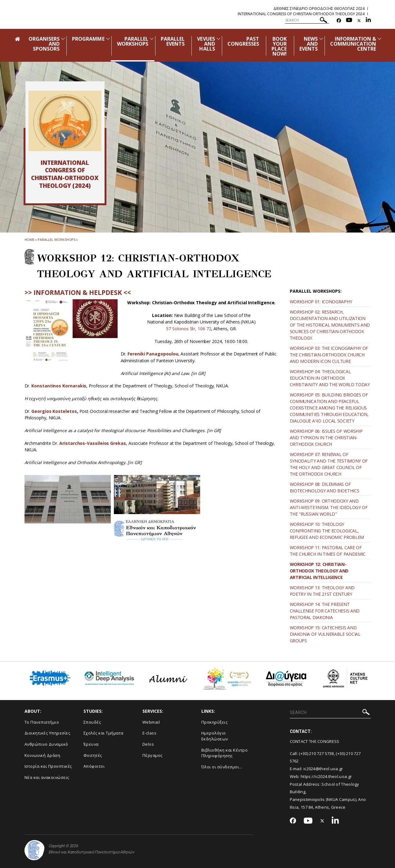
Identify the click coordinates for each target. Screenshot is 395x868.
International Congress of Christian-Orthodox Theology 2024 (301, 14)
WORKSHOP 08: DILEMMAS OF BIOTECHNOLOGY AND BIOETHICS (325, 487)
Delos (148, 744)
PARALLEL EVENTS (173, 41)
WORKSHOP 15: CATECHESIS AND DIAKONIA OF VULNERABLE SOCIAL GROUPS (325, 634)
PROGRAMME (88, 39)
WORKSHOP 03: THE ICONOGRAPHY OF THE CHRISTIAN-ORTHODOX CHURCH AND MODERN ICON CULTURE (329, 355)
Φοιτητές (93, 755)
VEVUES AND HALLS (206, 44)
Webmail (151, 722)
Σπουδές (92, 722)
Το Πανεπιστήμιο (42, 722)
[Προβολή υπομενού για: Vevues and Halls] (218, 39)
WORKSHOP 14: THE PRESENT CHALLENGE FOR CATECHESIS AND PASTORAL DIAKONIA (325, 611)
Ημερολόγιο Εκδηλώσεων (215, 736)
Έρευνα (91, 744)
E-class (150, 733)
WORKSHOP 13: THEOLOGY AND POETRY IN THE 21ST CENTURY (322, 591)
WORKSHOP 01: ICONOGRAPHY (321, 302)
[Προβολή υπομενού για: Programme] (108, 39)
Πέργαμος (153, 755)
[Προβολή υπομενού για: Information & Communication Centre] (379, 39)
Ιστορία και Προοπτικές (48, 766)
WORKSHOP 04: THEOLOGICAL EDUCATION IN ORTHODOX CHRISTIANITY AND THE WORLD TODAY (330, 378)
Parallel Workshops (56, 240)
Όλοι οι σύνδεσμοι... (222, 767)
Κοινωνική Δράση (43, 755)
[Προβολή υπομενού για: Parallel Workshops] (152, 39)
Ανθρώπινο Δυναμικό (46, 744)
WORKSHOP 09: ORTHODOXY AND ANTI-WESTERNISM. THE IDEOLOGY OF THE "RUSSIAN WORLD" (329, 507)
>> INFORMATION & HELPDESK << (78, 292)
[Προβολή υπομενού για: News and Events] (321, 39)
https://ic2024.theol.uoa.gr (326, 776)
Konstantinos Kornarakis (59, 386)
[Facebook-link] (339, 21)
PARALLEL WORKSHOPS (133, 41)
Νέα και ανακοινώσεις (47, 777)
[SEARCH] (307, 20)
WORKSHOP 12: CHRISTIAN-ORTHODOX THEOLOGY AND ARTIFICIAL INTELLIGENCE (319, 571)
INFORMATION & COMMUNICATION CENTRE (353, 44)
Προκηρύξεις (215, 722)
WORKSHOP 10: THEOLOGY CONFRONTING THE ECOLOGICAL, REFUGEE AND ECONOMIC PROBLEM (327, 531)
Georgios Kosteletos (54, 411)
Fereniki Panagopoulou (153, 354)
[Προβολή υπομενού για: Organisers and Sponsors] (63, 39)
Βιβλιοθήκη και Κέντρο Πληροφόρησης (225, 753)
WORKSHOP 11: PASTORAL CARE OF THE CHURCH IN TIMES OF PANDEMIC (328, 551)
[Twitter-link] (359, 21)
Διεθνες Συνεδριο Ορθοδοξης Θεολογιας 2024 (319, 9)
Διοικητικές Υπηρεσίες (47, 733)
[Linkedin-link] (368, 21)
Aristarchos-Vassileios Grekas (93, 443)
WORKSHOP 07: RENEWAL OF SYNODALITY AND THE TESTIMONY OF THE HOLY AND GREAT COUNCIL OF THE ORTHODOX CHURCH (329, 464)
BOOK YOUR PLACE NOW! (279, 46)
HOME (30, 240)
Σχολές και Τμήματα (103, 733)
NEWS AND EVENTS (309, 44)
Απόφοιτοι (94, 766)
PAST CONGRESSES (243, 41)
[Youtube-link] (349, 21)
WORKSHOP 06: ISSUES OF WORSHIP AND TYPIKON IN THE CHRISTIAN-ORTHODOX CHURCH (326, 438)
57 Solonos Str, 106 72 (189, 329)
